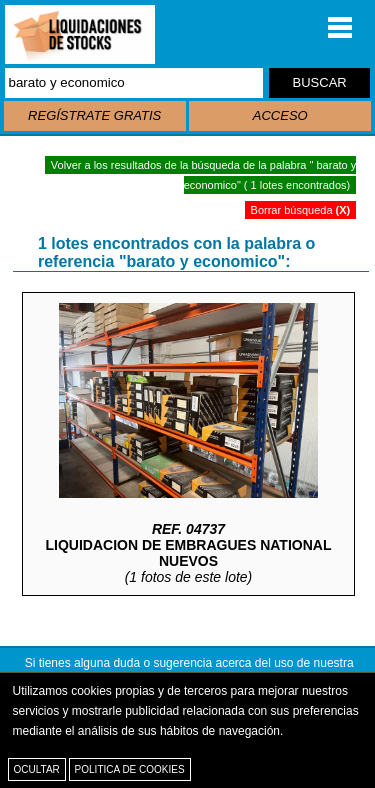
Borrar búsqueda (301, 210)
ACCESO (280, 115)
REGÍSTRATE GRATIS (94, 115)
